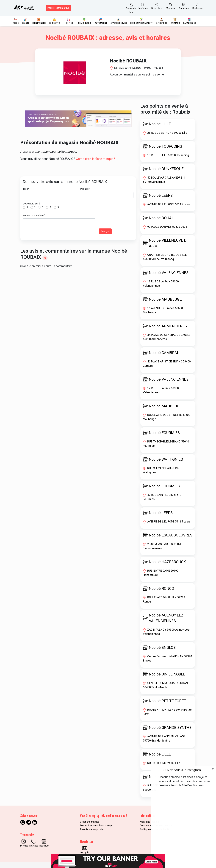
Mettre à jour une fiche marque (97, 826)
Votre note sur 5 (32, 204)
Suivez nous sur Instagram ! (183, 770)
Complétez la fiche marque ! (95, 159)
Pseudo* (85, 189)
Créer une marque (90, 822)
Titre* (26, 189)
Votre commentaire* (34, 215)
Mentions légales (149, 822)
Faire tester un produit (92, 829)
